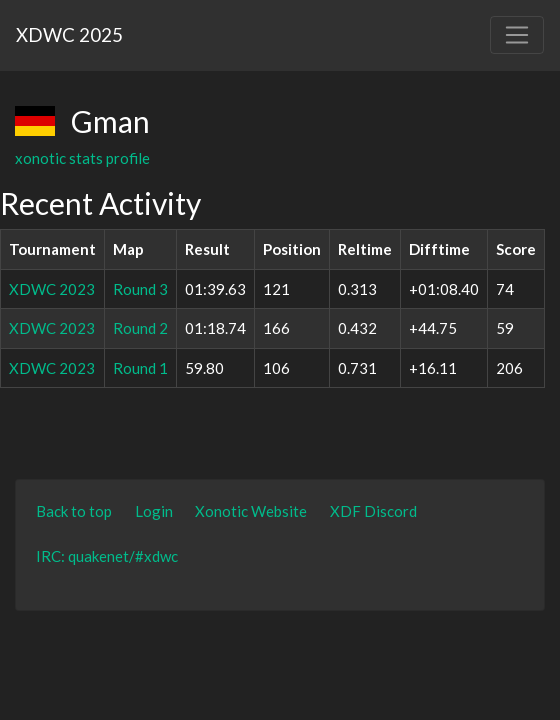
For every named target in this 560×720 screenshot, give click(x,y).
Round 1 (140, 368)
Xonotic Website (251, 511)
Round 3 (140, 289)
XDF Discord (373, 511)
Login (154, 511)
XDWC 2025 (69, 34)
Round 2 (140, 328)
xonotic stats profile (82, 158)
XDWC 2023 (52, 289)
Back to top (74, 511)
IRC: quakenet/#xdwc (107, 556)
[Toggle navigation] (517, 35)
